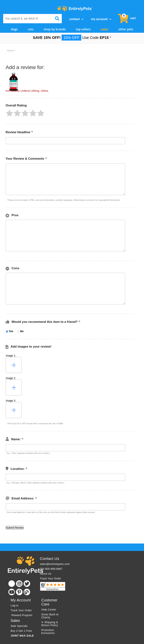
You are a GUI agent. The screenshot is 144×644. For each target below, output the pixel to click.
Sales (105, 29)
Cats (31, 29)
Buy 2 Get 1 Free (21, 631)
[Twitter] (27, 584)
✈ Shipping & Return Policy (50, 624)
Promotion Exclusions (48, 632)
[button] (9, 113)
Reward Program (22, 615)
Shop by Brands (55, 29)
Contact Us (50, 559)
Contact (76, 19)
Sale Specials (19, 626)
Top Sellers (83, 29)
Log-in (15, 605)
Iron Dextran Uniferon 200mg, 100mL (27, 91)
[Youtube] (12, 592)
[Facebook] (12, 584)
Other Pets (126, 29)
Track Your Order (51, 579)
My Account (101, 19)
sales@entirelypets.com (55, 564)
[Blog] (27, 592)
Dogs (14, 29)
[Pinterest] (19, 592)
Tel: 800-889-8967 (51, 569)
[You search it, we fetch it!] (28, 19)
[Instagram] (19, 584)
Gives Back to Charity (50, 616)
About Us (46, 574)
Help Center (49, 610)
